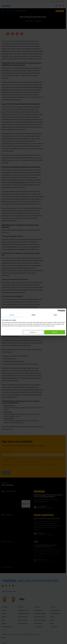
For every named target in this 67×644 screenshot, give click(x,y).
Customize (33, 332)
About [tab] (55, 315)
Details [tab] (33, 315)
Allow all (55, 332)
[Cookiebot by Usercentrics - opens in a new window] (59, 311)
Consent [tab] (12, 315)
